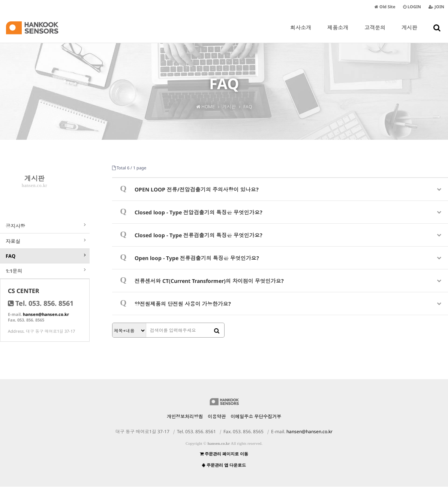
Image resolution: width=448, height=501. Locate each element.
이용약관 (217, 431)
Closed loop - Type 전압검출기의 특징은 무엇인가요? (199, 212)
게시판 (409, 33)
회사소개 (301, 33)
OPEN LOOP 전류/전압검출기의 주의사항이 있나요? (197, 189)
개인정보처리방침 (185, 431)
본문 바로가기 (0, 0)
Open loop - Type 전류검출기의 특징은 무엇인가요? (197, 258)
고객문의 (375, 33)
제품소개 (338, 33)
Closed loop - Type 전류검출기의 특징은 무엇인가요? (199, 235)
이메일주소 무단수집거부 (256, 431)
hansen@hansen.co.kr (46, 328)
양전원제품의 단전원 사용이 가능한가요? (183, 304)
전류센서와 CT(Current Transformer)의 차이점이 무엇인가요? (209, 281)
